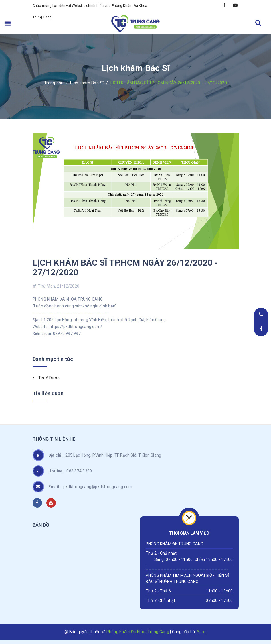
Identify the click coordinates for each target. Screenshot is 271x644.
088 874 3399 (70, 471)
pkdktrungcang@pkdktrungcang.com (90, 487)
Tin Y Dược (49, 378)
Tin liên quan (48, 393)
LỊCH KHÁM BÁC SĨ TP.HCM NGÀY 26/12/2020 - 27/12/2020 (125, 267)
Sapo (202, 632)
